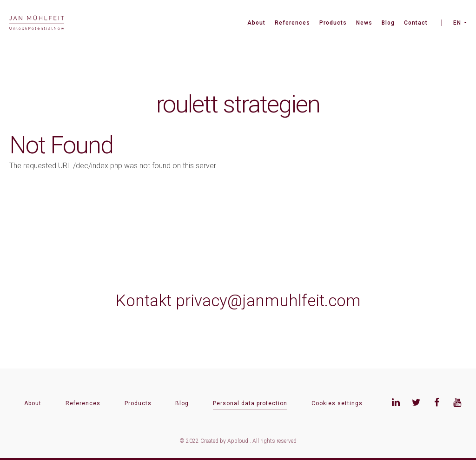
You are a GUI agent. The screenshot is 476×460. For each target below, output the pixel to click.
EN (457, 23)
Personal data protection (250, 403)
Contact (416, 23)
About (256, 23)
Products (333, 23)
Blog (388, 23)
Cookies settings (337, 403)
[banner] (37, 23)
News (364, 23)
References (292, 23)
